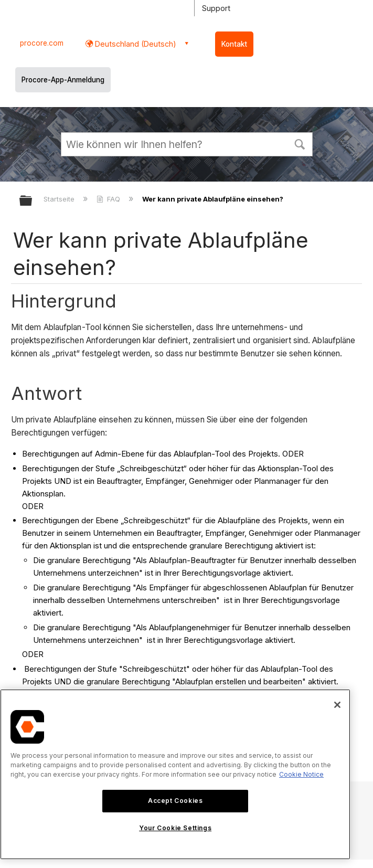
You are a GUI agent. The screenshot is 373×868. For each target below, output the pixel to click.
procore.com (42, 43)
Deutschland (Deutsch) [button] (135, 44)
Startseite (60, 199)
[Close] (337, 705)
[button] (300, 143)
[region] (175, 774)
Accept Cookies (175, 801)
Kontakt (234, 44)
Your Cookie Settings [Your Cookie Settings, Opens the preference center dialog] (175, 828)
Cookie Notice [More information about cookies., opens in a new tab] (301, 774)
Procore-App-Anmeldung (63, 80)
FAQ (109, 199)
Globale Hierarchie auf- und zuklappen (33, 201)
